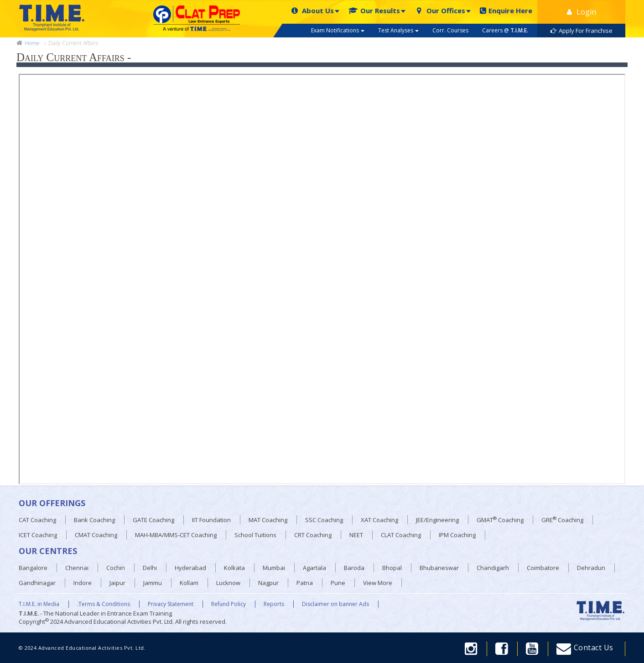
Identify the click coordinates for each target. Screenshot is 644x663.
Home (32, 43)
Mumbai (274, 568)
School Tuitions (255, 535)
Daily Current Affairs (73, 43)
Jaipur (117, 583)
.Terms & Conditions (104, 604)
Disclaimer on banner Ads (335, 604)
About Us (312, 11)
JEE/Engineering (437, 520)
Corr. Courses (450, 30)
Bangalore (33, 568)
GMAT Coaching (500, 520)
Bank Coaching (94, 520)
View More (378, 583)
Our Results (374, 11)
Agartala (314, 568)
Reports (274, 604)
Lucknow (228, 583)
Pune (338, 583)
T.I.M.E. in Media (39, 604)
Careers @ (505, 30)
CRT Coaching (313, 535)
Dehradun (591, 568)
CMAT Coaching (96, 535)
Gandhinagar (37, 583)
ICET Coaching (38, 535)
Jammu (153, 583)
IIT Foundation (211, 520)
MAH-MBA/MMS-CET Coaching (176, 535)
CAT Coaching (37, 520)
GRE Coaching (562, 520)
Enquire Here (506, 11)
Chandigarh (493, 568)
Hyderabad (190, 568)
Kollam (189, 583)
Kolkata (234, 568)
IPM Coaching (457, 535)
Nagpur (268, 583)
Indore (83, 583)
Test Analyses (398, 30)
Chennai (77, 568)
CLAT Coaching (401, 535)
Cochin (116, 568)
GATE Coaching (153, 520)
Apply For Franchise (582, 31)
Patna (305, 583)
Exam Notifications (338, 30)
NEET (356, 535)
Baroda (354, 568)
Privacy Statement (171, 604)
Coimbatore (543, 568)
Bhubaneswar (439, 568)
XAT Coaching (379, 520)
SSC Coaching (324, 520)
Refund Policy (229, 604)
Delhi (150, 568)
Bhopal (392, 568)
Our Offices (440, 11)
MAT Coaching (268, 520)
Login (582, 12)
